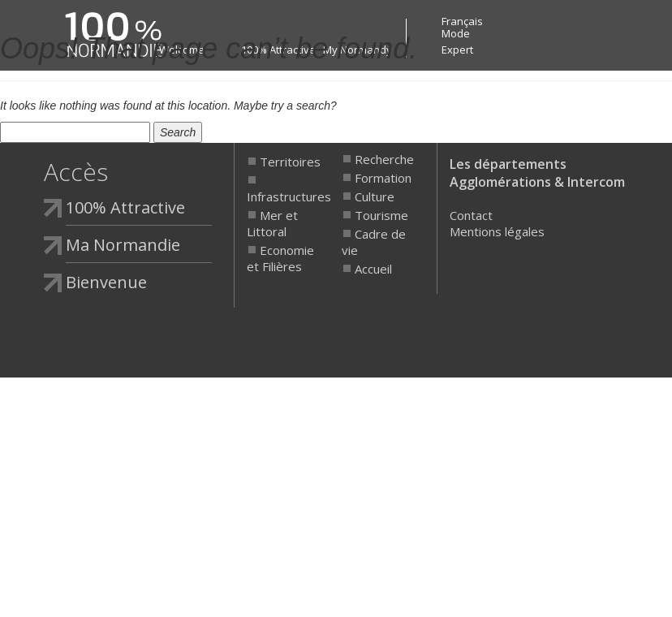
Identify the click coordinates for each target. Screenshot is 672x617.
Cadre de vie (374, 242)
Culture (375, 196)
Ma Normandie (123, 245)
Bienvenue (106, 282)
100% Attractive (125, 207)
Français (462, 21)
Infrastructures (284, 196)
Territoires (290, 162)
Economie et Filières (280, 258)
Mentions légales (497, 231)
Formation (383, 178)
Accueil (373, 269)
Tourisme (381, 215)
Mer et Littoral (272, 223)
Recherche (384, 159)
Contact (471, 215)
